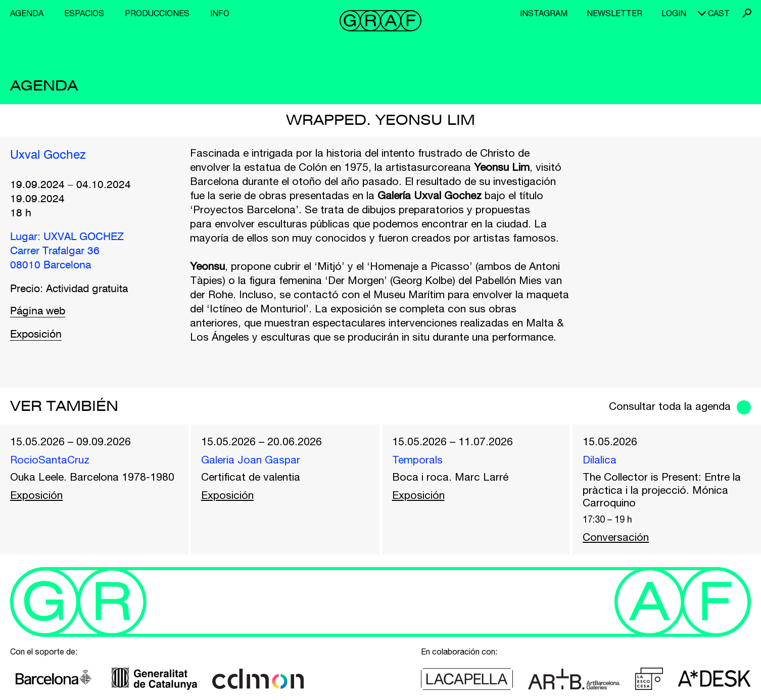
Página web (38, 312)
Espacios (84, 13)
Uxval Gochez (48, 156)
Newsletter (614, 13)
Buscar (747, 13)
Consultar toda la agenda (670, 406)
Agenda (27, 13)
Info (220, 13)
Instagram (544, 13)
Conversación (616, 537)
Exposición (36, 335)
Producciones (157, 13)
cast (719, 13)
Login (674, 13)
